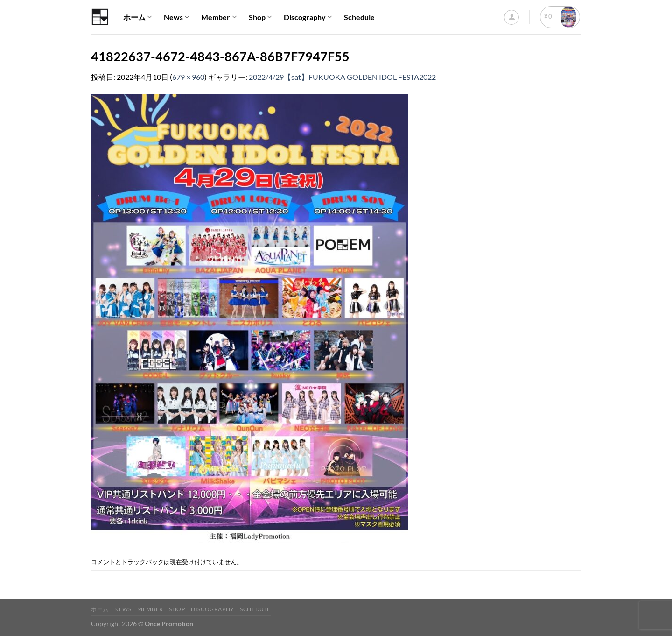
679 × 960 (188, 77)
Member (219, 17)
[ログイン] (511, 17)
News (176, 17)
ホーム (137, 17)
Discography (308, 17)
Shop (260, 17)
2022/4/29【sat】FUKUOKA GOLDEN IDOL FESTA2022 (342, 77)
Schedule (359, 17)
